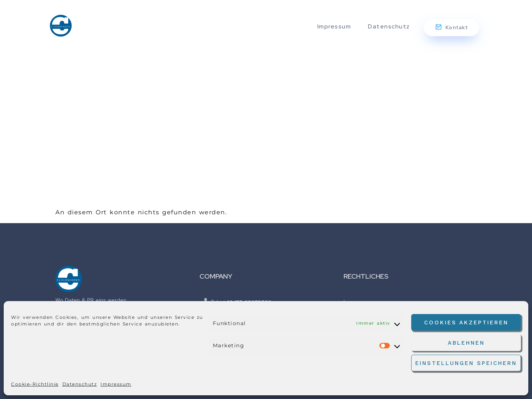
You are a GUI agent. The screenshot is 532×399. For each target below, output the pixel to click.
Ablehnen (466, 343)
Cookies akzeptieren (466, 323)
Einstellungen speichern (466, 363)
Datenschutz (80, 384)
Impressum (116, 384)
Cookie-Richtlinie (35, 384)
